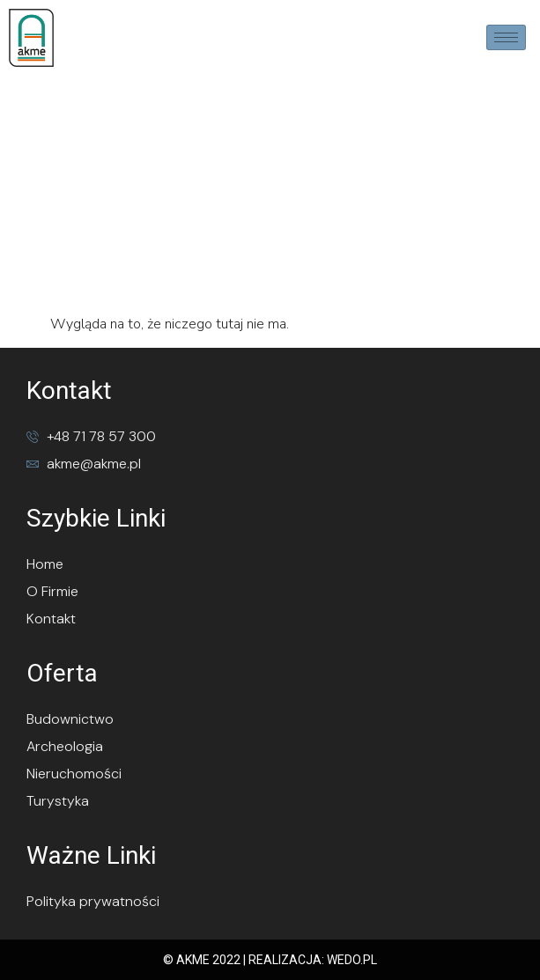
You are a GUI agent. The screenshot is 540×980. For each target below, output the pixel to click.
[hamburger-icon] (506, 37)
